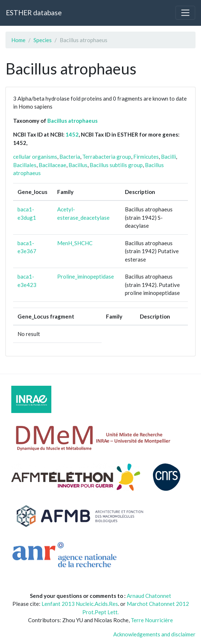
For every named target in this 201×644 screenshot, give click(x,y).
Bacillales (25, 165)
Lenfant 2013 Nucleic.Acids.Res (80, 604)
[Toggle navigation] (185, 13)
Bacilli (168, 157)
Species (43, 40)
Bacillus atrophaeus (72, 121)
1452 (72, 134)
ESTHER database (34, 13)
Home (18, 40)
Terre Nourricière (152, 620)
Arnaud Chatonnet (149, 596)
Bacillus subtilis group (116, 165)
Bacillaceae (52, 165)
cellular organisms (35, 157)
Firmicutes (146, 157)
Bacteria (70, 157)
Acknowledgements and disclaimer (154, 634)
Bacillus (78, 165)
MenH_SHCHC (75, 243)
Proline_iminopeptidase (86, 276)
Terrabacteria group (107, 157)
